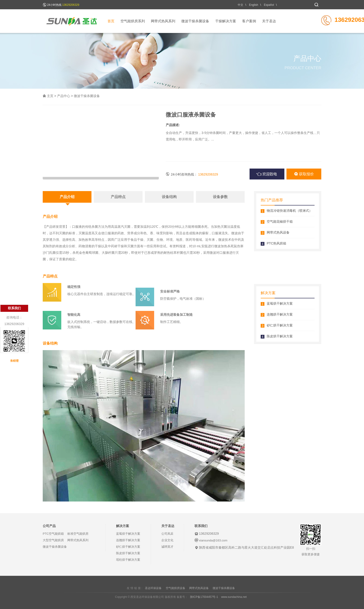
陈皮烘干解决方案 (280, 336)
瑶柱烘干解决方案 (128, 560)
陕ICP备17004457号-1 (204, 597)
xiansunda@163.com (213, 540)
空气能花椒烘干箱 (280, 221)
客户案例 (249, 21)
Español (269, 5)
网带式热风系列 (163, 21)
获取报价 (304, 174)
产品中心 (64, 96)
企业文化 (167, 540)
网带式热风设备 (278, 232)
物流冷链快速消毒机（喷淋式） (289, 211)
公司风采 (167, 534)
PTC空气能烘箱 (53, 534)
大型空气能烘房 (53, 540)
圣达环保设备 (153, 588)
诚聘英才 (167, 547)
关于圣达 (269, 21)
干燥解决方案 (226, 21)
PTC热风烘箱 (276, 243)
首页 (111, 21)
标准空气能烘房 (78, 534)
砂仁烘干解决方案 (280, 325)
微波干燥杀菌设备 (195, 21)
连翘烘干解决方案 (280, 314)
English (254, 5)
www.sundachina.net (234, 597)
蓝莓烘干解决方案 (280, 303)
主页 (50, 96)
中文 (240, 5)
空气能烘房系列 (133, 21)
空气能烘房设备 (175, 588)
